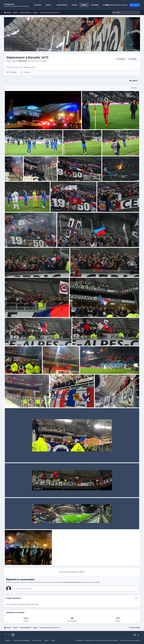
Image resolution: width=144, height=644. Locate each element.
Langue (8, 640)
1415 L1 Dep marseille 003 (15, 492)
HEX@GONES (23, 61)
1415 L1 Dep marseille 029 (92, 125)
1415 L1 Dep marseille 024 (34, 176)
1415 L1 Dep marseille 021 (15, 207)
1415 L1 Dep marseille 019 (107, 207)
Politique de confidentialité (22, 640)
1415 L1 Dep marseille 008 (90, 369)
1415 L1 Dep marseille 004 (15, 458)
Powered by (130, 640)
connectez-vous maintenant (70, 582)
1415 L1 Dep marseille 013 (80, 312)
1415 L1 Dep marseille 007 (15, 403)
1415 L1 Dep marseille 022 (112, 176)
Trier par (134, 88)
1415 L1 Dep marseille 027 (73, 151)
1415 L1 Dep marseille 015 (80, 272)
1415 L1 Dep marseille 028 (15, 151)
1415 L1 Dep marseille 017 (67, 242)
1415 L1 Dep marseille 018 (15, 242)
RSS (53, 640)
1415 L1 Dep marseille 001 (15, 560)
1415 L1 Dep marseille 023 (68, 176)
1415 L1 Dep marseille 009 (53, 369)
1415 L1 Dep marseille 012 (15, 341)
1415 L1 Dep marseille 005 (105, 403)
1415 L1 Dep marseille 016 (15, 272)
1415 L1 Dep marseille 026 (112, 151)
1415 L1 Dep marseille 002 (15, 524)
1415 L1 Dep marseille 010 (15, 369)
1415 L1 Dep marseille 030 (15, 125)
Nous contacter (37, 640)
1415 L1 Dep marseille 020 (61, 207)
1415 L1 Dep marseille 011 (82, 341)
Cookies (46, 640)
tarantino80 (12, 127)
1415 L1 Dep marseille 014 (15, 312)
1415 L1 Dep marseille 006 (60, 403)
